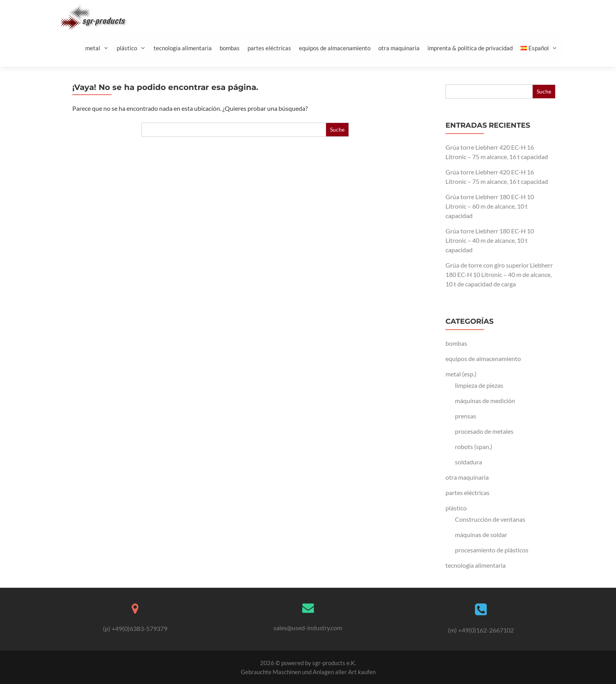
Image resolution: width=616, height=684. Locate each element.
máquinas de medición (485, 401)
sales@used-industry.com (308, 628)
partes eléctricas (269, 48)
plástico (134, 48)
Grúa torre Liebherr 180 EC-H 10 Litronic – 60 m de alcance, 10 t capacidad (490, 206)
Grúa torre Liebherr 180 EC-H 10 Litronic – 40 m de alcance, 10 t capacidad (490, 240)
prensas (466, 416)
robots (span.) (474, 447)
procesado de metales (484, 431)
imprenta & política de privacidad (470, 48)
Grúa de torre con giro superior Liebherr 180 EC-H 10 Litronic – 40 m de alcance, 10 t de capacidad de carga (499, 274)
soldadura (468, 462)
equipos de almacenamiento (335, 48)
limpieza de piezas (479, 385)
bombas (230, 48)
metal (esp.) (461, 374)
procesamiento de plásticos (492, 550)
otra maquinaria (399, 48)
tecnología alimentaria (183, 48)
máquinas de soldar (481, 535)
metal (100, 48)
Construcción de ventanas (490, 519)
